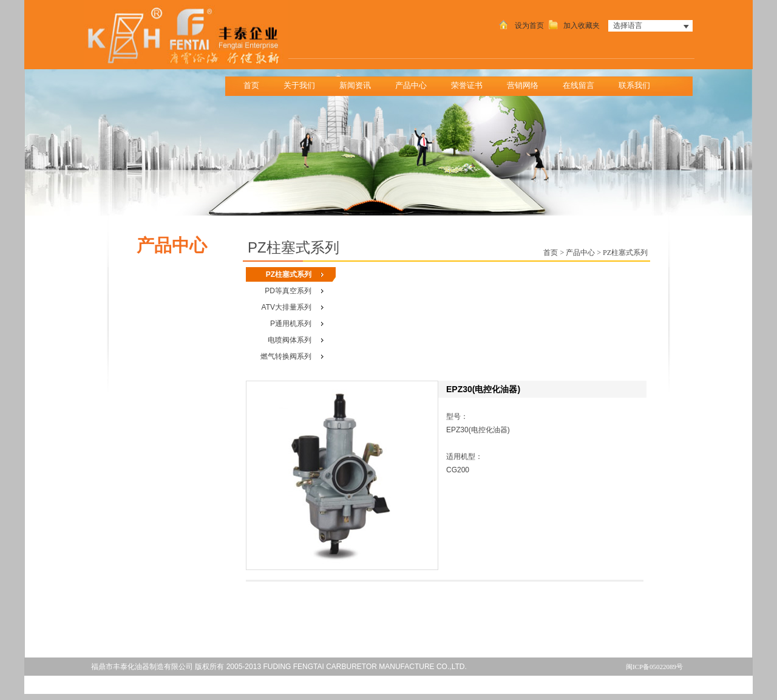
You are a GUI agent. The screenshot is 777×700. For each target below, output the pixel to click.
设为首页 (520, 25)
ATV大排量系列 (287, 307)
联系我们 (638, 82)
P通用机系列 (291, 324)
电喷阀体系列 (290, 340)
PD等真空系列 (288, 291)
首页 (251, 85)
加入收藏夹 (573, 25)
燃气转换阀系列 (286, 356)
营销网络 (523, 85)
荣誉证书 (467, 85)
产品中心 (415, 82)
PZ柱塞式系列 (289, 274)
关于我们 (303, 82)
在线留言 (579, 85)
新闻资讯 (359, 82)
